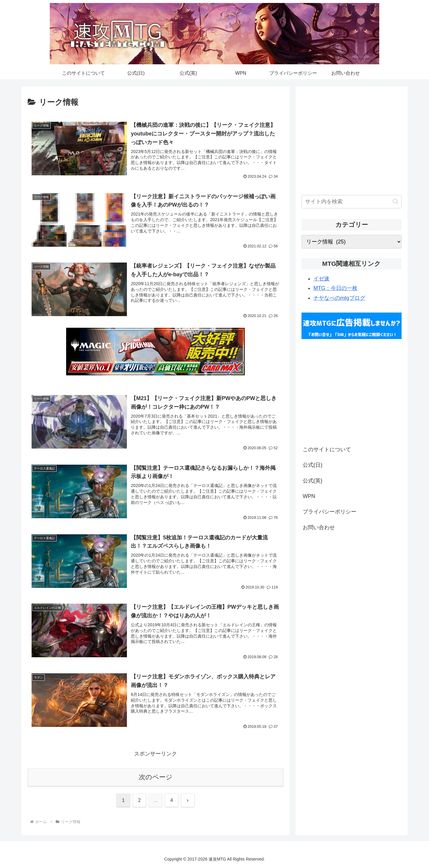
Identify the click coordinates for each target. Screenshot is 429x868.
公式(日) (313, 465)
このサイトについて (327, 449)
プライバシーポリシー (329, 512)
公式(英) (313, 481)
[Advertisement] (352, 143)
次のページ (156, 777)
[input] (352, 202)
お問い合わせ (319, 527)
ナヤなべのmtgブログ (339, 298)
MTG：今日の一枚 (335, 288)
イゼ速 (321, 279)
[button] (395, 201)
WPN (309, 496)
